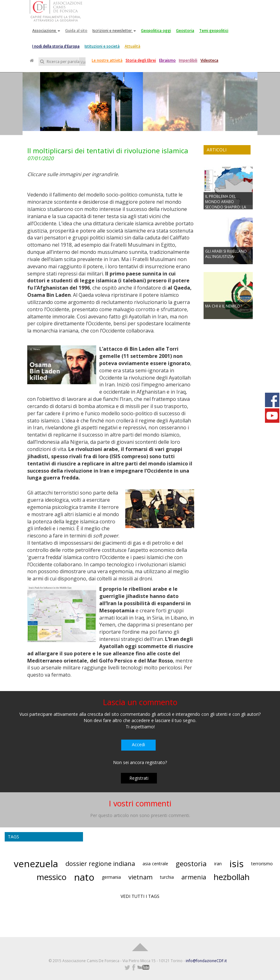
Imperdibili (188, 60)
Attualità (132, 46)
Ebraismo (167, 60)
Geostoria (185, 31)
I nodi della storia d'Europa (56, 46)
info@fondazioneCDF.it (206, 961)
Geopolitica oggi (156, 31)
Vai (83, 62)
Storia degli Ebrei (141, 60)
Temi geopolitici (214, 31)
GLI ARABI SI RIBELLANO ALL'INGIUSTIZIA (226, 254)
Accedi (138, 744)
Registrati (139, 778)
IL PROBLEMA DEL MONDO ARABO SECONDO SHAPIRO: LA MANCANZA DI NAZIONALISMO (226, 207)
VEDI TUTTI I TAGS (140, 896)
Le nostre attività (107, 60)
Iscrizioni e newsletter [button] (114, 31)
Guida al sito (76, 31)
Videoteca (209, 60)
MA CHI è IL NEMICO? (223, 306)
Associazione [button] (46, 31)
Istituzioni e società (102, 46)
